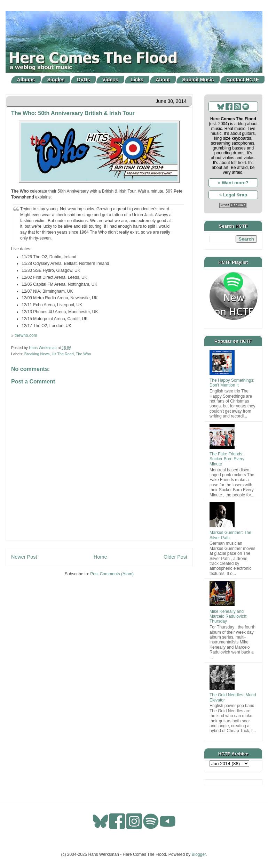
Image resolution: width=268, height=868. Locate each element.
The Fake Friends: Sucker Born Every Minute (227, 459)
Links (137, 80)
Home (100, 557)
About (163, 80)
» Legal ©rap (233, 195)
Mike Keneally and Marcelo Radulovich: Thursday (228, 616)
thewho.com (26, 335)
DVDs (83, 80)
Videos (110, 80)
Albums (26, 80)
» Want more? (233, 183)
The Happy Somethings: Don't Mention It (232, 383)
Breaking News (37, 354)
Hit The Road (62, 354)
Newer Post (24, 557)
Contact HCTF (242, 80)
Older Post (175, 557)
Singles (56, 80)
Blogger (199, 854)
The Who (84, 354)
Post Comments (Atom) (112, 574)
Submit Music (198, 80)
